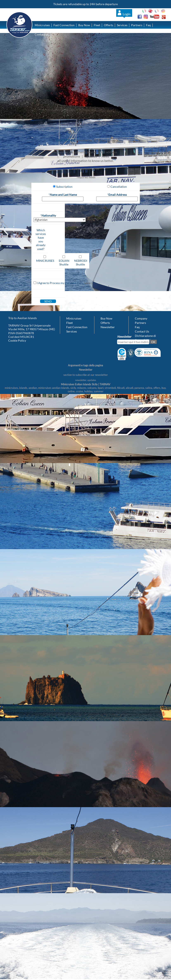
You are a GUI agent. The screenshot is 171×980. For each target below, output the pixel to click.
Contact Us (42, 34)
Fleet (97, 25)
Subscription (64, 187)
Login (127, 14)
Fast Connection (64, 25)
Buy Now (84, 25)
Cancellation (119, 187)
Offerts (109, 25)
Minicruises (42, 25)
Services (122, 25)
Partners (137, 25)
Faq (148, 25)
